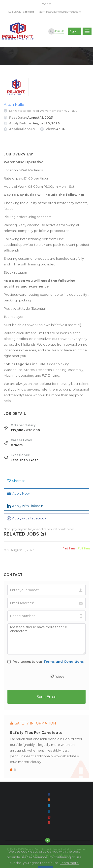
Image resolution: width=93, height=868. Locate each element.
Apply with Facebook (27, 518)
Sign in (75, 31)
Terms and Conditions (64, 661)
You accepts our (46, 661)
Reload (59, 676)
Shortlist (16, 481)
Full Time (84, 548)
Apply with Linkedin (25, 506)
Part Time (69, 548)
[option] (46, 746)
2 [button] (15, 770)
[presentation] (47, 677)
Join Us (59, 31)
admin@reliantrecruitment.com (60, 12)
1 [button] (11, 770)
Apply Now (18, 493)
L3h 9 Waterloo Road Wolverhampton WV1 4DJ (43, 111)
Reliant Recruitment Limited (54, 855)
